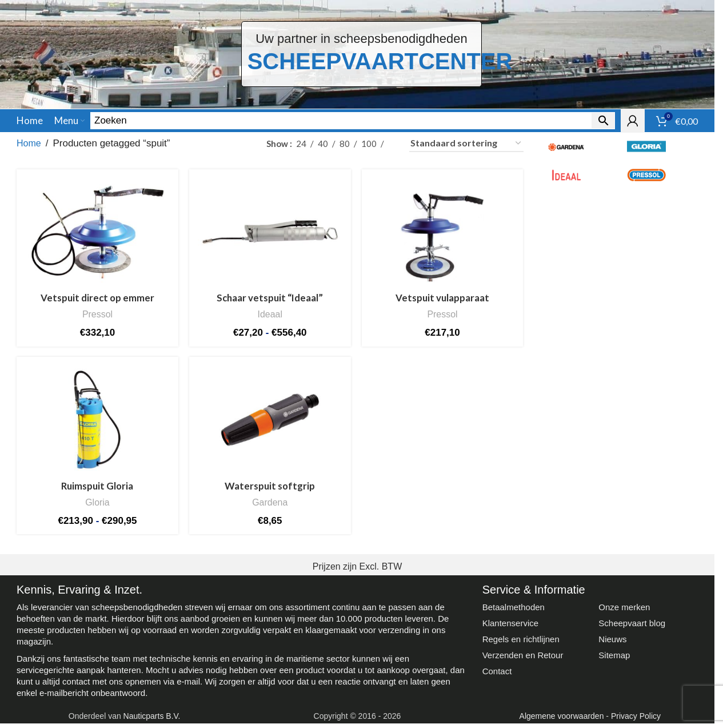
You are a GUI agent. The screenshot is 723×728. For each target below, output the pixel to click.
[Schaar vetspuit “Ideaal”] (270, 238)
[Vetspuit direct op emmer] (97, 238)
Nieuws (612, 644)
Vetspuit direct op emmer (97, 303)
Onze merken (624, 612)
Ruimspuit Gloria (97, 491)
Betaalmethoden (514, 612)
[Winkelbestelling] (466, 149)
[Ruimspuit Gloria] (97, 426)
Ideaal (270, 320)
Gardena (270, 507)
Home (29, 149)
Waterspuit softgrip (270, 491)
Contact (497, 676)
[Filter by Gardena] (578, 152)
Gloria (97, 507)
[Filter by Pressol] (658, 181)
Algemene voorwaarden (562, 721)
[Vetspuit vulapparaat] (442, 238)
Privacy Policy (636, 721)
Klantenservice (510, 628)
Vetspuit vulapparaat (443, 303)
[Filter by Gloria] (658, 152)
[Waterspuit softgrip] (270, 426)
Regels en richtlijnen (521, 644)
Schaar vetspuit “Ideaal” (270, 303)
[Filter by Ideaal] (578, 181)
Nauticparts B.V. (152, 721)
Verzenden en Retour (523, 660)
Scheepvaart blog (632, 628)
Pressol (97, 320)
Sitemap (614, 660)
